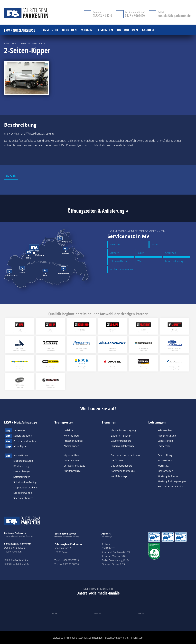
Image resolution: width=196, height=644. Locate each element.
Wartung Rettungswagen (172, 481)
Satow (155, 244)
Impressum (137, 638)
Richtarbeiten (165, 471)
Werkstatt (163, 466)
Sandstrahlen (165, 441)
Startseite (58, 638)
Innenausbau (71, 460)
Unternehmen (128, 30)
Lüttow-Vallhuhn (118, 261)
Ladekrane (19, 430)
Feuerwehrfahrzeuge (123, 446)
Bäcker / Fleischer (121, 436)
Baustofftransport (121, 441)
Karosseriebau (166, 460)
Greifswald (171, 253)
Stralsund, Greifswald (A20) (116, 552)
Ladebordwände (23, 493)
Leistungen (157, 422)
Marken (87, 30)
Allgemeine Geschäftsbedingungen (84, 638)
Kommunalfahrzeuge (123, 471)
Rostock (106, 544)
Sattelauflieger (22, 477)
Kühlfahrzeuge (22, 466)
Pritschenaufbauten (25, 441)
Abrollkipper (20, 446)
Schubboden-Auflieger (26, 482)
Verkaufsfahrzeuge (74, 466)
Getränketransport (121, 466)
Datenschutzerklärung (117, 638)
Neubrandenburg (174, 261)
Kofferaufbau (71, 436)
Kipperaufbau (72, 455)
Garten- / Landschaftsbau (125, 455)
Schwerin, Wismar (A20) (114, 556)
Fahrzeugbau (165, 430)
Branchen (109, 422)
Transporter (64, 422)
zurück (11, 176)
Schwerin (114, 253)
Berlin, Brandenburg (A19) (115, 560)
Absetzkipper (21, 455)
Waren (141, 261)
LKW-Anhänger (22, 471)
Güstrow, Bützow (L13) (113, 564)
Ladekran (69, 430)
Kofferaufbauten (23, 436)
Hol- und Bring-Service (170, 486)
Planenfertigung (167, 436)
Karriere (148, 30)
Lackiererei (164, 446)
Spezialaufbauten (23, 498)
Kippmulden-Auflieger (26, 487)
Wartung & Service (168, 476)
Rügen (141, 253)
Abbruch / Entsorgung (123, 430)
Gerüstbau (117, 460)
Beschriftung (165, 455)
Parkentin (115, 244)
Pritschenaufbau (73, 441)
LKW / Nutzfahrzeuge (21, 422)
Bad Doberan (108, 548)
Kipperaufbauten (23, 461)
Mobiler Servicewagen (121, 269)
